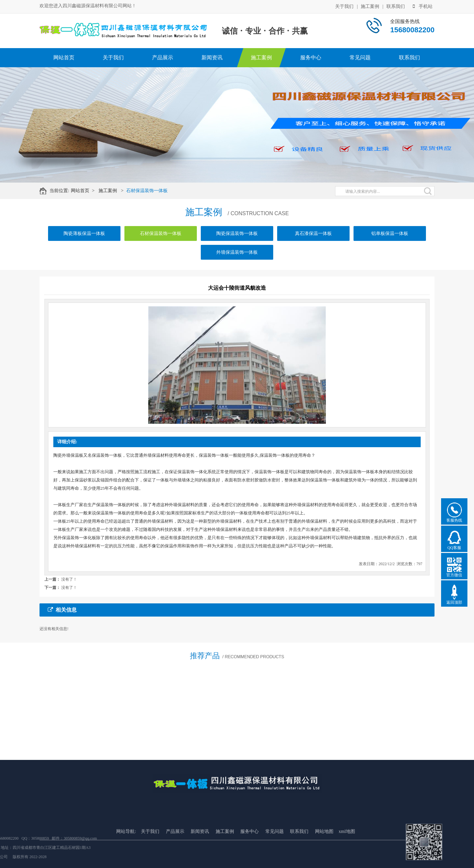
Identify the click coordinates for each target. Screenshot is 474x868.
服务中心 (311, 58)
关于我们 (344, 6)
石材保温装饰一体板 (154, 191)
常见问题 (360, 58)
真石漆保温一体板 (313, 243)
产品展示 (163, 58)
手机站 (423, 6)
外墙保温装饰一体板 (237, 262)
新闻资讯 (212, 58)
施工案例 (370, 6)
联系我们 (396, 6)
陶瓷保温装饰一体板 (237, 243)
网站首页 (64, 58)
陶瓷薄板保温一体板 (84, 243)
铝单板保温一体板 (390, 243)
